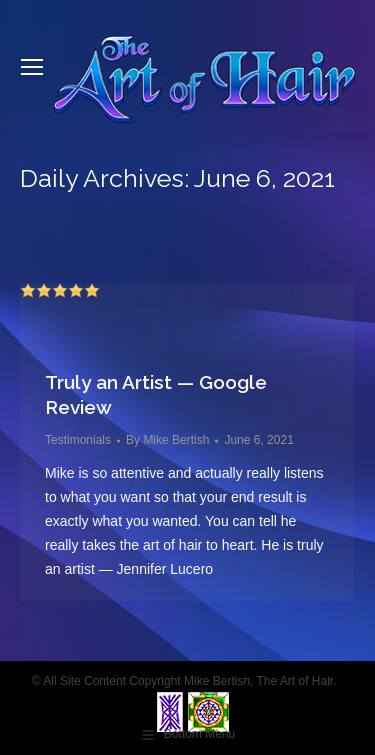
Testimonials (78, 440)
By (167, 440)
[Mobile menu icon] (32, 67)
